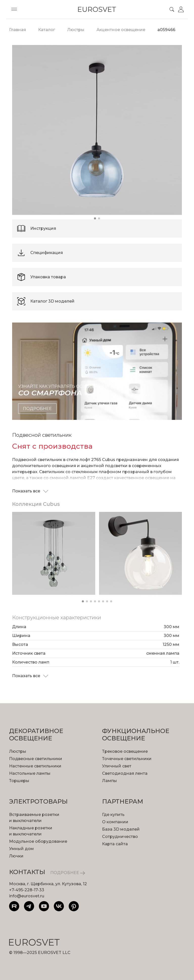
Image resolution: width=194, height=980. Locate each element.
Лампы (110, 781)
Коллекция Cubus (36, 504)
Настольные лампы (30, 773)
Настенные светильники (35, 766)
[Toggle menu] (14, 9)
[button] (95, 218)
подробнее (37, 409)
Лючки (16, 856)
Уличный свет (117, 766)
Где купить (113, 815)
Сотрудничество (120, 837)
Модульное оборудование (38, 841)
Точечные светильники (127, 759)
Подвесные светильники (36, 759)
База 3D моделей (121, 829)
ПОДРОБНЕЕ (68, 873)
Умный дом (21, 849)
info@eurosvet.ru (27, 896)
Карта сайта (115, 844)
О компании (115, 822)
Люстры (18, 751)
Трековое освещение (125, 751)
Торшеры (19, 781)
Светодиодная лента (125, 773)
